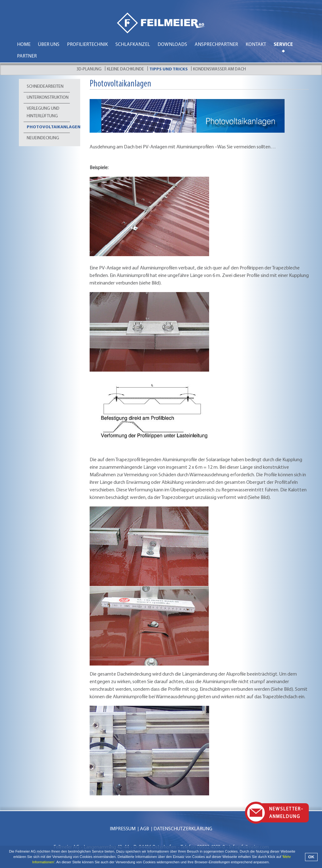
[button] (272, 863)
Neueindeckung (43, 138)
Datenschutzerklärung (183, 829)
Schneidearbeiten (45, 87)
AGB (144, 829)
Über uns (49, 45)
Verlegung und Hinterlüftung (43, 112)
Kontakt (256, 45)
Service (283, 45)
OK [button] (311, 857)
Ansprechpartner (216, 45)
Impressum (123, 829)
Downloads (172, 45)
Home (24, 45)
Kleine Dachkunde (125, 69)
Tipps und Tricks (169, 69)
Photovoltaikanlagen (48, 127)
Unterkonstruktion (48, 98)
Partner (27, 56)
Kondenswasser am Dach (219, 69)
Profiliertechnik (87, 45)
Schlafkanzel (133, 45)
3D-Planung (89, 69)
